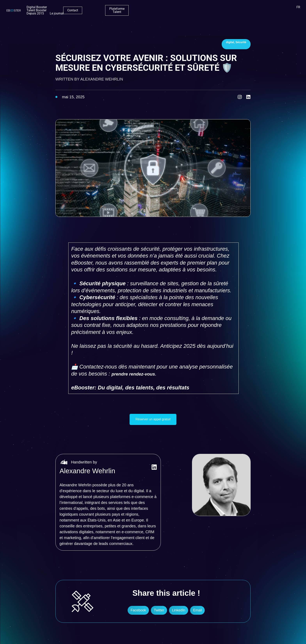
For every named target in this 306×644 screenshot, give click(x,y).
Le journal (168, 9)
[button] (138, 612)
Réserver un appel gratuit (153, 420)
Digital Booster (100, 9)
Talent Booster (124, 9)
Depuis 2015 (146, 9)
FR (298, 9)
